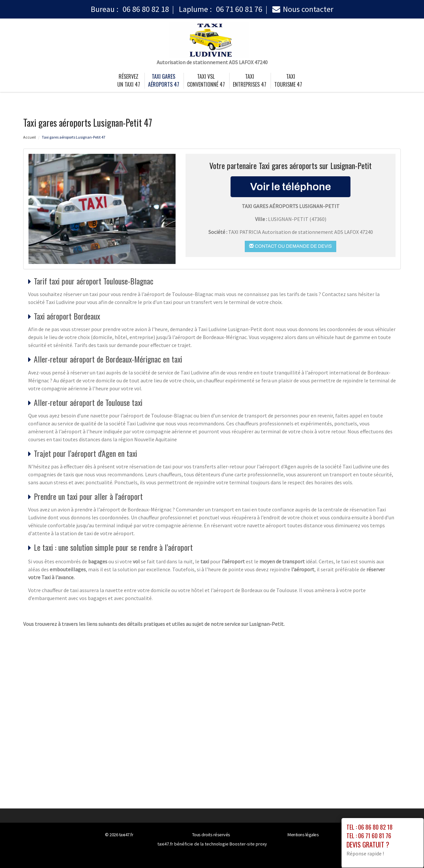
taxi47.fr (126, 835)
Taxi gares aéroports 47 (164, 80)
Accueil (29, 137)
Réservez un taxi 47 (129, 80)
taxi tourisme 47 (288, 80)
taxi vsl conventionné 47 (206, 80)
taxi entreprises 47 (250, 80)
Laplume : (221, 9)
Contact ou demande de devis (290, 246)
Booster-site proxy (248, 844)
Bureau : (130, 9)
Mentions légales (303, 835)
